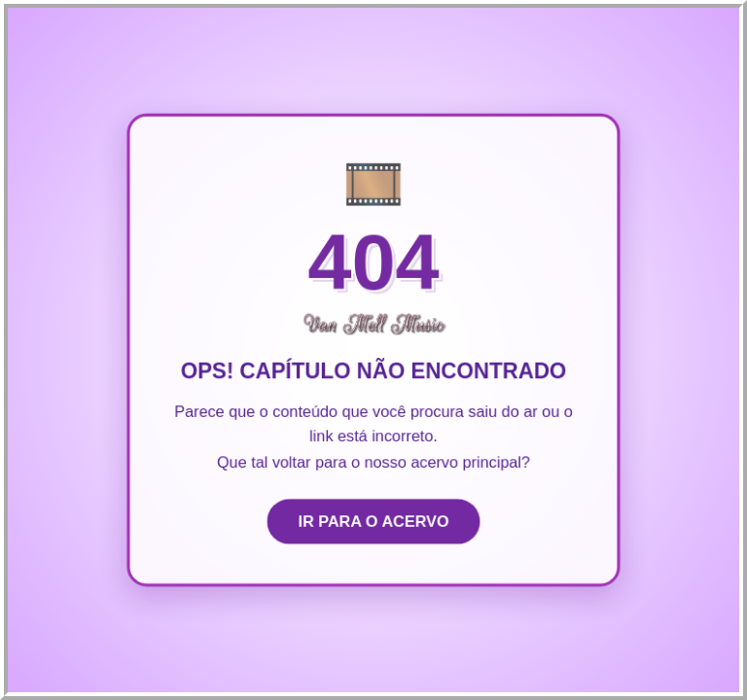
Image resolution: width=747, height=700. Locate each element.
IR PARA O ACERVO (373, 523)
